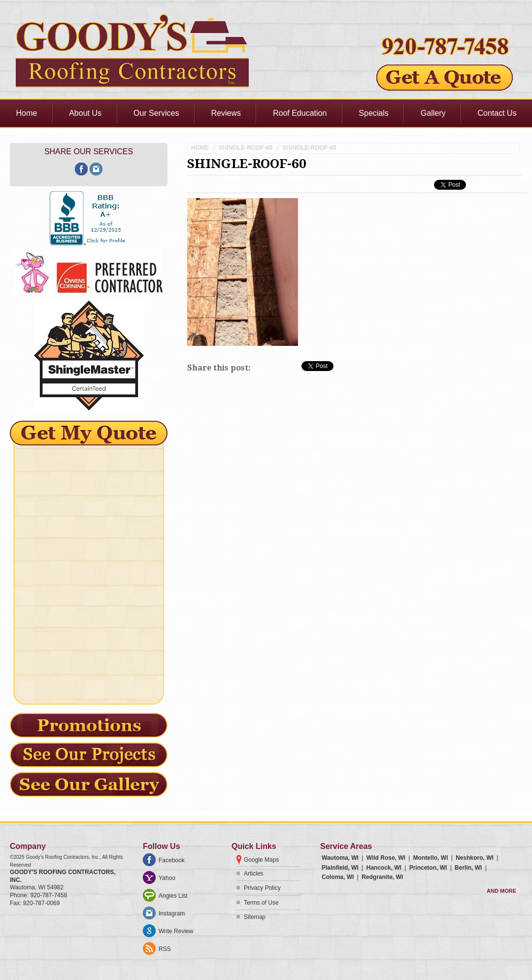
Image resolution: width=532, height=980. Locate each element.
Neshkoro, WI (475, 858)
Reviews (226, 113)
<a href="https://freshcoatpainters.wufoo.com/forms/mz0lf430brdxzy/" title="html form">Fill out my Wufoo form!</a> (89, 569)
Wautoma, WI (340, 858)
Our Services (156, 113)
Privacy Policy (262, 888)
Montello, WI (431, 858)
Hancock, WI (383, 868)
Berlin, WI (468, 868)
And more (501, 891)
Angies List (173, 896)
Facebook (172, 860)
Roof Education (300, 113)
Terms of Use (261, 903)
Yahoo (167, 878)
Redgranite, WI (382, 877)
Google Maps (261, 860)
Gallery (433, 113)
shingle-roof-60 (246, 148)
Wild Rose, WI (386, 858)
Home (27, 113)
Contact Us (497, 113)
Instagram (172, 913)
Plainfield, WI (340, 868)
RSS (165, 949)
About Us (85, 113)
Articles (253, 874)
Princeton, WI (428, 868)
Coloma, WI (338, 877)
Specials (373, 113)
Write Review (176, 931)
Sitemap (255, 917)
